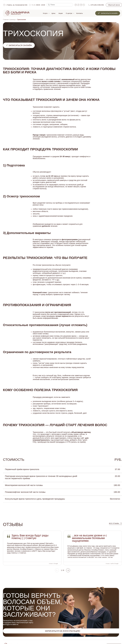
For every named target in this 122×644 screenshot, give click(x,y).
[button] (57, 570)
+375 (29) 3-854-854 (97, 5)
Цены (53, 13)
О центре (69, 13)
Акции (61, 13)
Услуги (45, 13)
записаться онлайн (19, 45)
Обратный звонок (114, 5)
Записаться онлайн (108, 13)
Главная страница (9, 19)
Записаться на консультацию (62, 631)
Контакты (79, 13)
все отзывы (114, 523)
